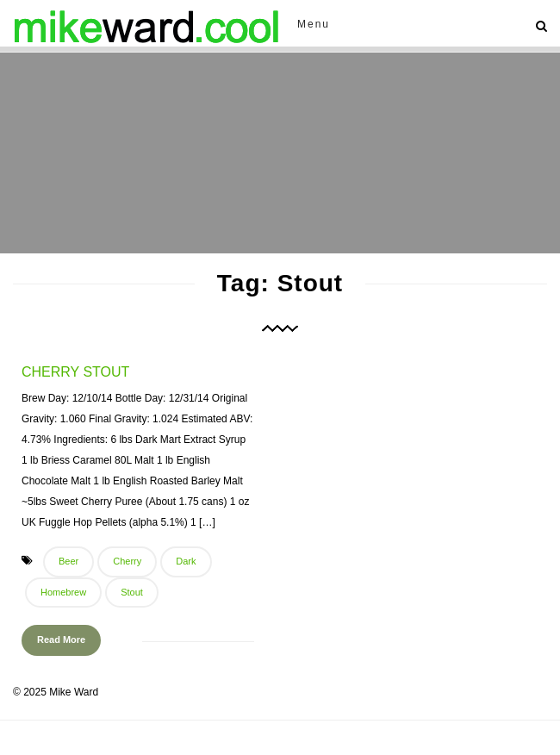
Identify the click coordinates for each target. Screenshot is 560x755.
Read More (61, 640)
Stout (132, 592)
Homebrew (63, 592)
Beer (68, 561)
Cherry (127, 561)
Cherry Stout (75, 372)
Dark (186, 561)
